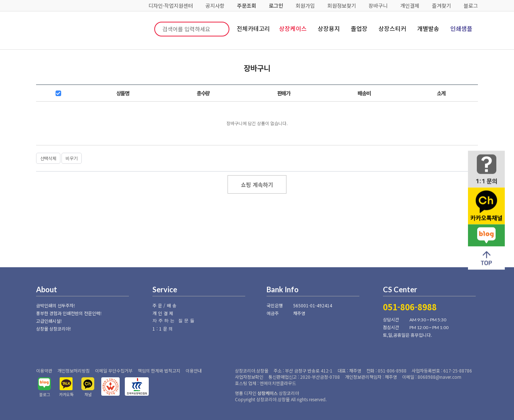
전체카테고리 (253, 28)
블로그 (471, 6)
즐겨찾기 (441, 6)
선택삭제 (48, 158)
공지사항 (215, 6)
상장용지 (329, 28)
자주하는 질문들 (174, 320)
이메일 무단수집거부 (114, 370)
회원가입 (305, 6)
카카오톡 (66, 394)
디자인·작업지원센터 (171, 6)
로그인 (276, 6)
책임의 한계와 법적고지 (159, 370)
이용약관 (44, 370)
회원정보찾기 (342, 6)
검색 (218, 29)
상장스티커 (392, 28)
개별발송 (428, 28)
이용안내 (194, 370)
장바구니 (378, 6)
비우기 (72, 158)
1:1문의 (163, 329)
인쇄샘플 (461, 28)
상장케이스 (293, 28)
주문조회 (247, 6)
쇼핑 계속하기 (257, 185)
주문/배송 (165, 305)
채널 (88, 394)
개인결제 (410, 6)
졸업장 (359, 28)
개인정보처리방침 (74, 370)
